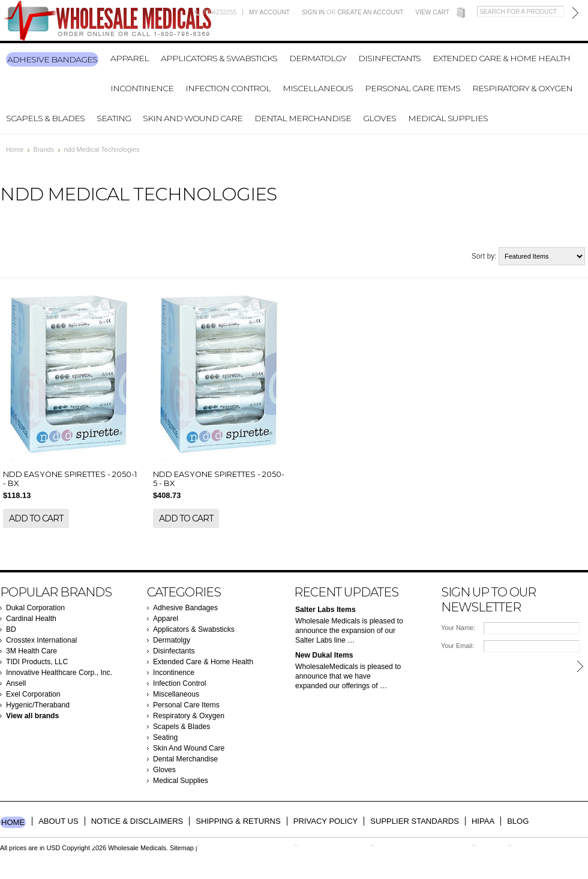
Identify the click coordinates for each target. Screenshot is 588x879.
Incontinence (142, 88)
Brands (43, 149)
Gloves (379, 118)
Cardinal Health (31, 619)
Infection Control (228, 88)
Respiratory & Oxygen (522, 88)
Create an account (370, 12)
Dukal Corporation (35, 608)
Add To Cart (36, 518)
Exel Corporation (33, 694)
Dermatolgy (318, 58)
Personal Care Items (412, 88)
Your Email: (457, 646)
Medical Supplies (448, 118)
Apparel (130, 58)
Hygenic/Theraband (38, 705)
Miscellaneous (318, 88)
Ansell (16, 683)
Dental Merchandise (303, 118)
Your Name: (458, 628)
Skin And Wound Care (193, 118)
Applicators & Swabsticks (219, 58)
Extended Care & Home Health (501, 58)
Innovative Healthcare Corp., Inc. (59, 673)
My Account (269, 12)
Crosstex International (41, 640)
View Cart (432, 12)
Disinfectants (389, 58)
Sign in (313, 12)
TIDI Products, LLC (37, 662)
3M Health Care (31, 651)
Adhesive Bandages (52, 59)
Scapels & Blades (45, 118)
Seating (114, 118)
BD (11, 629)
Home (15, 149)
